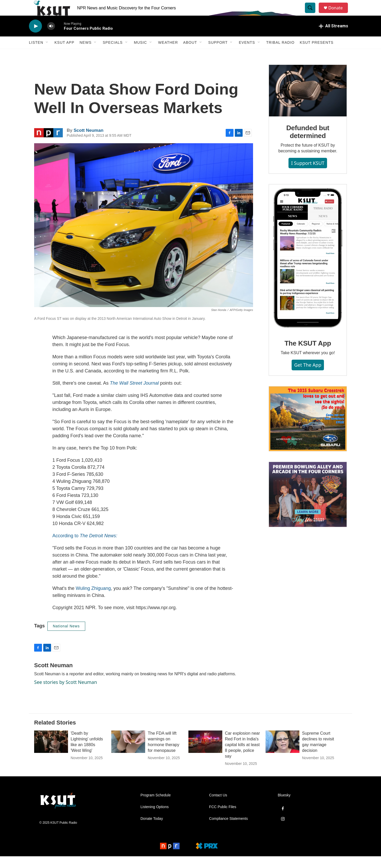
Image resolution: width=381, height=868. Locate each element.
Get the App (308, 377)
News (85, 54)
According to (85, 547)
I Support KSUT (308, 175)
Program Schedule (156, 807)
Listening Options (155, 819)
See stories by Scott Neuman (66, 694)
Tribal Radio (281, 54)
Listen (36, 54)
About (190, 54)
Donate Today (152, 830)
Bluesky (284, 807)
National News (66, 638)
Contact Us (218, 807)
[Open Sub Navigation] (47, 54)
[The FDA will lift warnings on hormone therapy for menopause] (128, 753)
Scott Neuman (88, 142)
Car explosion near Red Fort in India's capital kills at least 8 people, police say (242, 756)
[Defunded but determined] (308, 102)
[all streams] (333, 38)
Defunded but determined (308, 143)
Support (218, 54)
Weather (168, 54)
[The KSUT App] (308, 270)
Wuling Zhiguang (93, 600)
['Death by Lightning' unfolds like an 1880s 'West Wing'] (51, 753)
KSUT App (64, 54)
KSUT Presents (317, 54)
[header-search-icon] (312, 14)
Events (247, 54)
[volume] (51, 38)
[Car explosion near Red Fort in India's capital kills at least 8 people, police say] (205, 753)
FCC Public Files (223, 819)
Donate (339, 14)
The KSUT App (308, 355)
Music (140, 54)
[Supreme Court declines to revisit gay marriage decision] (282, 753)
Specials (113, 54)
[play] (35, 38)
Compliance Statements (228, 830)
